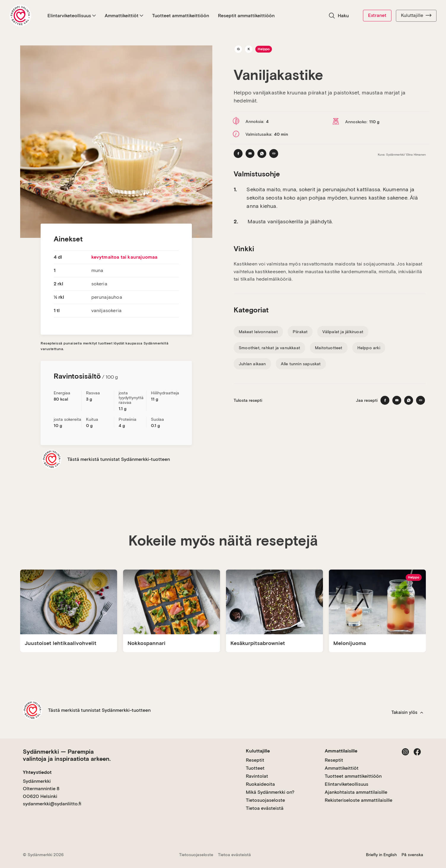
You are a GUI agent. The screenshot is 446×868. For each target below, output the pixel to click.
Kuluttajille (416, 15)
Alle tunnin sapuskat (301, 364)
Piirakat (300, 332)
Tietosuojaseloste (265, 800)
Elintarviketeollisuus (72, 16)
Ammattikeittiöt (124, 16)
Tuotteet (255, 768)
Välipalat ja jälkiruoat (343, 332)
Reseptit (255, 760)
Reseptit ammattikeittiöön (246, 16)
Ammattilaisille (341, 751)
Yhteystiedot (37, 772)
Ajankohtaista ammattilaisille (356, 792)
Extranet (377, 15)
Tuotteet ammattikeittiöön (181, 16)
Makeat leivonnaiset (258, 332)
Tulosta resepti (248, 400)
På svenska (412, 855)
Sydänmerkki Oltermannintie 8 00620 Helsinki (41, 789)
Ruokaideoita (260, 784)
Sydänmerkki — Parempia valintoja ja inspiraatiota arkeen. (67, 755)
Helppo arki (369, 348)
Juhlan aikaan (252, 364)
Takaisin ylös (407, 712)
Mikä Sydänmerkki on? (270, 792)
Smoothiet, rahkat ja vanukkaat (269, 348)
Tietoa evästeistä (265, 808)
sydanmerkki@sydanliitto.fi (52, 804)
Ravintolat (257, 776)
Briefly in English (381, 855)
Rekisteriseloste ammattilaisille (359, 800)
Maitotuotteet (329, 348)
